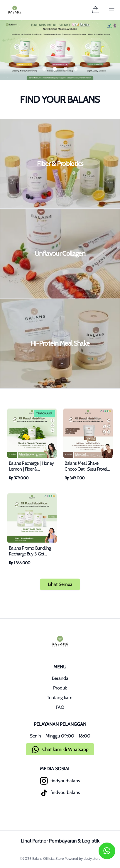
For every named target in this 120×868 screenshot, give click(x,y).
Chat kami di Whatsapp (65, 749)
